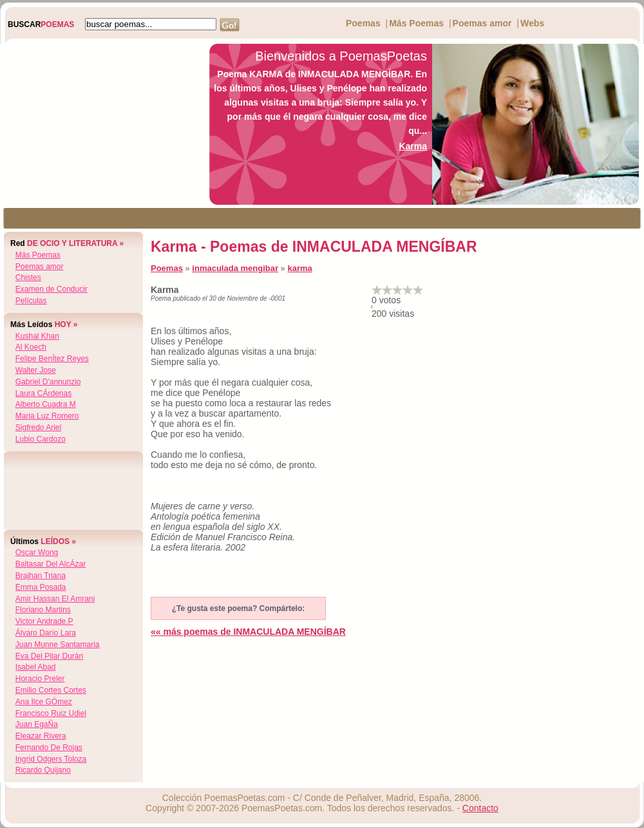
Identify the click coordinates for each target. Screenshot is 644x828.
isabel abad (36, 667)
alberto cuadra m (46, 404)
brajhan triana (41, 576)
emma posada (41, 587)
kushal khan (37, 336)
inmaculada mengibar (235, 268)
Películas (31, 301)
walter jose (36, 370)
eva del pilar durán (49, 656)
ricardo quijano (43, 770)
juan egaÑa (37, 724)
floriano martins (43, 610)
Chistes (28, 278)
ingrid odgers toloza (51, 759)
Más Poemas (416, 23)
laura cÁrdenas (43, 393)
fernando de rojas (49, 748)
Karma (413, 146)
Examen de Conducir (52, 289)
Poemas (363, 23)
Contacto (480, 808)
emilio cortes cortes (51, 690)
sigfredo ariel (38, 428)
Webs (532, 23)
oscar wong (37, 552)
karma (299, 268)
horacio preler (40, 679)
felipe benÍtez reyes (52, 359)
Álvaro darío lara (46, 633)
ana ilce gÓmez (44, 702)
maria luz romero (47, 416)
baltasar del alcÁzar (51, 564)
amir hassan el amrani (55, 599)
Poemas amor (482, 23)
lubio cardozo (41, 439)
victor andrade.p (44, 621)
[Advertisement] (101, 124)
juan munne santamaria (58, 645)
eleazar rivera (41, 736)
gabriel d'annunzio (48, 382)
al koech (31, 347)
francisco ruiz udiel (51, 713)
